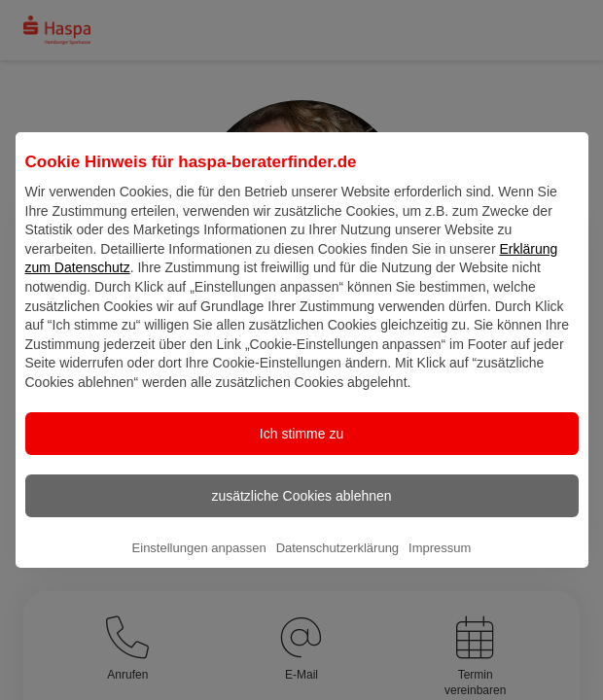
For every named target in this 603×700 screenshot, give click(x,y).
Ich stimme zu (301, 449)
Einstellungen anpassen (199, 563)
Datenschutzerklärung (337, 563)
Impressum (440, 563)
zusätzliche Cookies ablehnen (301, 511)
